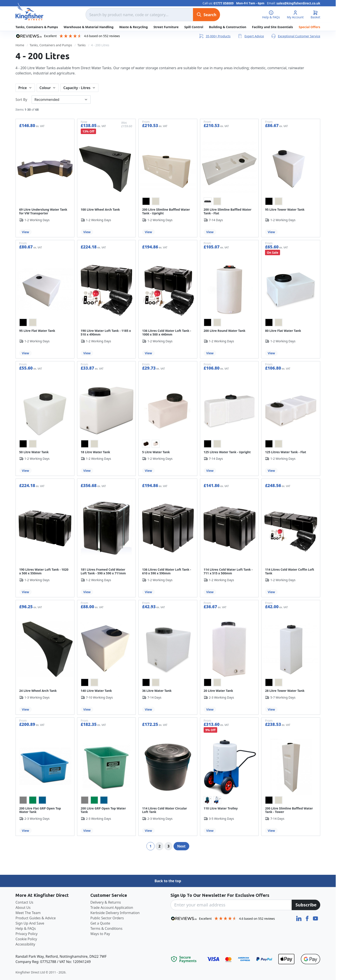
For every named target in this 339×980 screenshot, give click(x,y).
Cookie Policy (26, 939)
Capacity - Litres (77, 88)
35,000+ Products (215, 36)
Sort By (21, 100)
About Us (23, 908)
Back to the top (168, 881)
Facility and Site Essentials (272, 27)
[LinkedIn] (299, 918)
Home (20, 45)
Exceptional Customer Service (296, 36)
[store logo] (29, 12)
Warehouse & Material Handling (89, 27)
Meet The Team (28, 913)
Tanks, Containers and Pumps (51, 45)
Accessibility (25, 944)
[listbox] (168, 201)
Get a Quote (100, 923)
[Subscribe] (306, 905)
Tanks (82, 45)
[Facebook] (308, 918)
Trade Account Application (112, 908)
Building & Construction (228, 27)
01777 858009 (224, 3)
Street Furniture (166, 27)
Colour (45, 88)
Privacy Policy (27, 934)
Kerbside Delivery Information (115, 913)
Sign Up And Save (30, 923)
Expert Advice (251, 36)
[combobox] (139, 15)
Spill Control (194, 27)
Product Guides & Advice (36, 918)
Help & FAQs (26, 928)
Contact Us (24, 902)
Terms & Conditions (106, 928)
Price (23, 88)
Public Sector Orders (107, 918)
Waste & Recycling (133, 27)
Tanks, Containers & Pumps (37, 27)
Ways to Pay (100, 934)
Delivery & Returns (106, 902)
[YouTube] (315, 918)
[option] (146, 201)
